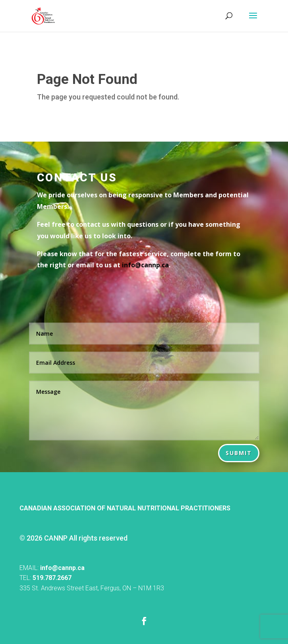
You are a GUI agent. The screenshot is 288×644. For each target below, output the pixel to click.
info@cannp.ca (62, 568)
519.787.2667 (52, 578)
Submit (239, 453)
